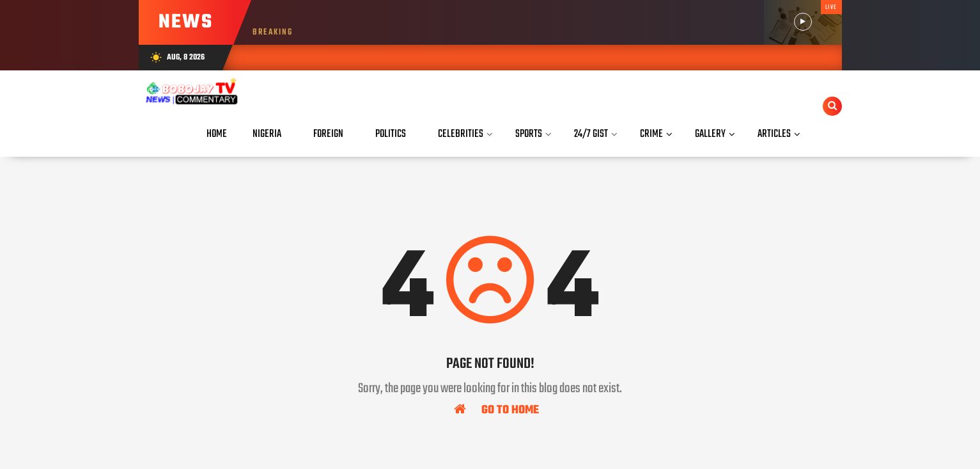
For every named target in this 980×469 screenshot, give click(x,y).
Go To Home (496, 409)
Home (217, 134)
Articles (774, 134)
